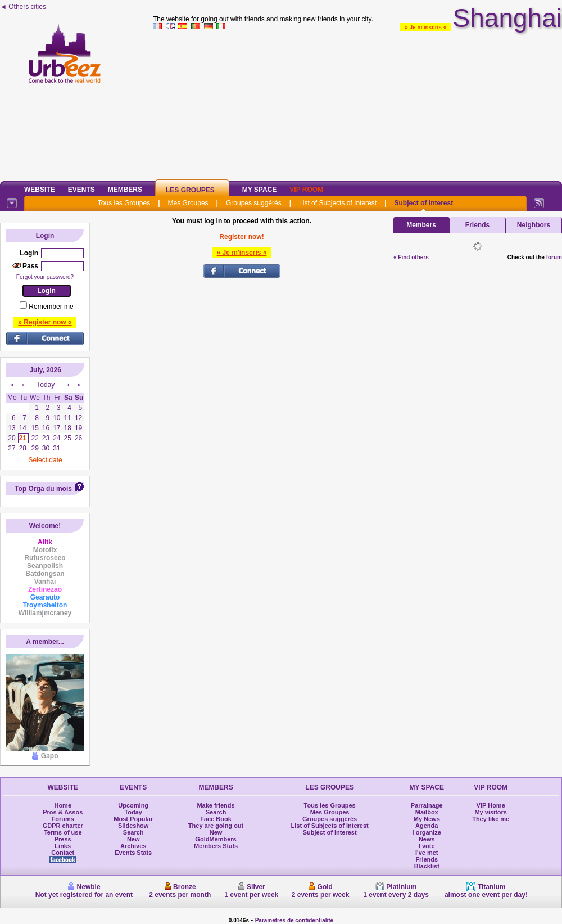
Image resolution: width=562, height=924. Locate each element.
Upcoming (133, 805)
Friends (477, 225)
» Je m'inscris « (425, 27)
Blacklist (427, 866)
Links (63, 846)
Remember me (51, 307)
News (427, 839)
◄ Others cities (23, 7)
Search (133, 832)
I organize (427, 832)
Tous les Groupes (124, 203)
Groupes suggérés (254, 203)
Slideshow (133, 826)
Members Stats (216, 846)
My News (427, 819)
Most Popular (133, 819)
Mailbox (427, 812)
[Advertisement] (358, 103)
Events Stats (133, 853)
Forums (63, 819)
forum (554, 257)
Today (133, 812)
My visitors (490, 812)
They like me (491, 819)
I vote (427, 846)
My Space (260, 190)
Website (40, 190)
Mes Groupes (188, 203)
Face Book (216, 819)
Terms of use (63, 832)
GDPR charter (63, 826)
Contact (63, 853)
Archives (133, 846)
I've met (427, 853)
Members (125, 190)
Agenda (427, 826)
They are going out (216, 826)
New (133, 839)
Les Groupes (190, 190)
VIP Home (491, 805)
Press (63, 839)
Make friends (216, 805)
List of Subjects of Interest (338, 203)
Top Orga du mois (43, 489)
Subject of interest (423, 203)
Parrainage (427, 805)
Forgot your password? (45, 277)
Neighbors (534, 225)
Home (63, 805)
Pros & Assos (63, 812)
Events (81, 190)
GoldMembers (216, 839)
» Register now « (45, 322)
